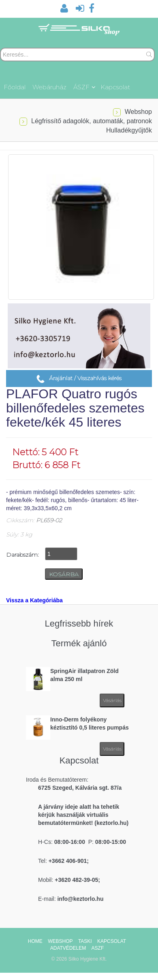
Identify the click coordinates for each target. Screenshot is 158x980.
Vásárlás (112, 700)
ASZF (98, 948)
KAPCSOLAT (112, 941)
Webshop (138, 112)
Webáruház (49, 87)
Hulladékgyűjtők (129, 130)
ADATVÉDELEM (68, 948)
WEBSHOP (60, 941)
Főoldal (15, 87)
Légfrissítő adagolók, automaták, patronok (92, 121)
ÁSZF (84, 87)
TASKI (85, 941)
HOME (35, 941)
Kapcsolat (115, 87)
